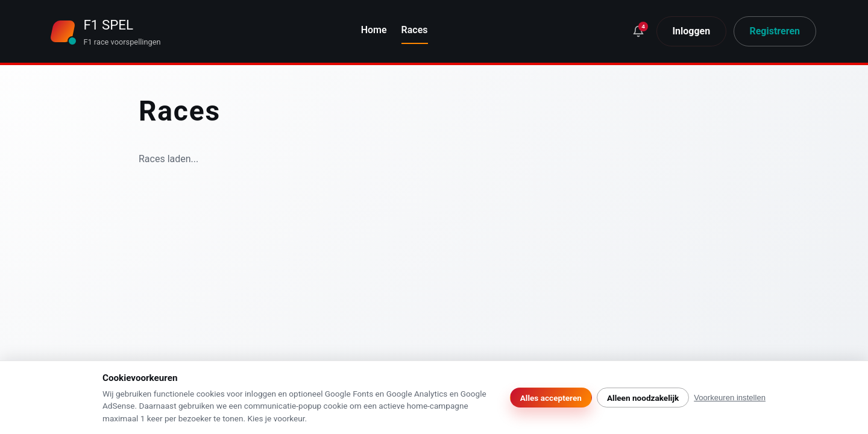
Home (374, 30)
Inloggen (691, 31)
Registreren (775, 31)
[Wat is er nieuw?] (639, 32)
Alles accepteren (551, 398)
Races (415, 30)
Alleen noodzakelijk (643, 398)
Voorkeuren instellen (730, 398)
